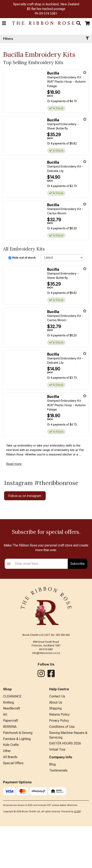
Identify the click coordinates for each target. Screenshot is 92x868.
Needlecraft (12, 750)
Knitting (8, 744)
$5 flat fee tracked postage (46, 9)
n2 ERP (77, 853)
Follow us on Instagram (25, 496)
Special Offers (13, 805)
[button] (4, 23)
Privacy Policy (59, 762)
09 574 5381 (48, 14)
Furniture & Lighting (17, 781)
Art (5, 756)
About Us (56, 744)
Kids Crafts (11, 786)
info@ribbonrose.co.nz (46, 695)
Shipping (55, 750)
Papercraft (11, 762)
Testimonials (58, 812)
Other (7, 793)
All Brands (10, 799)
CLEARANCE (12, 738)
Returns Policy (59, 756)
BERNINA (10, 768)
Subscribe (78, 605)
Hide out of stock (24, 258)
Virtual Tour (57, 791)
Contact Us (57, 738)
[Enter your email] (40, 605)
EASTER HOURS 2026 (65, 785)
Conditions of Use (62, 768)
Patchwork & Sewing (18, 774)
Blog (52, 806)
